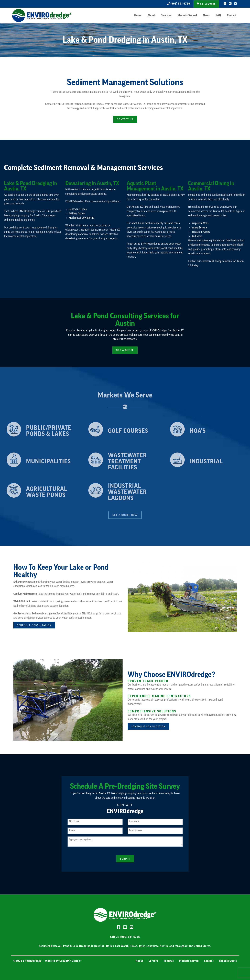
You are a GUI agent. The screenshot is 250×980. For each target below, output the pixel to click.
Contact (232, 15)
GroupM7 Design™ (70, 961)
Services (166, 15)
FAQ (218, 15)
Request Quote (228, 961)
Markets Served (187, 15)
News (206, 15)
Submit (125, 859)
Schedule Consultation (34, 625)
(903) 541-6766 (178, 4)
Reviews (169, 961)
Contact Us (125, 119)
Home (138, 15)
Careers (153, 961)
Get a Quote (206, 4)
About (151, 15)
